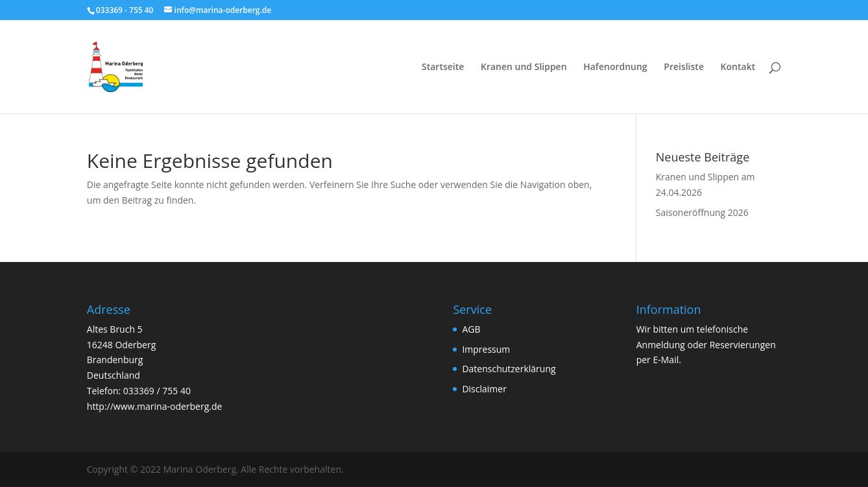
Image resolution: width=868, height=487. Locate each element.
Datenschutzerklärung (509, 369)
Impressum (486, 349)
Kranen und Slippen (524, 67)
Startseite (443, 67)
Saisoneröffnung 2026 (702, 212)
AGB (471, 329)
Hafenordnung (615, 67)
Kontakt (738, 67)
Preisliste (684, 67)
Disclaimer (484, 389)
